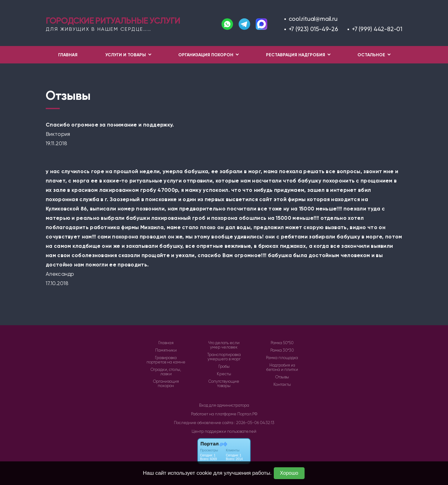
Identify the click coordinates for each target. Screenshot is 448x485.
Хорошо (289, 473)
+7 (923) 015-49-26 (313, 29)
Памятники (166, 350)
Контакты (282, 385)
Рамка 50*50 (282, 343)
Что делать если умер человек (224, 345)
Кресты (224, 374)
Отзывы (282, 377)
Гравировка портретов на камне (166, 360)
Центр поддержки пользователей (224, 431)
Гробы (224, 367)
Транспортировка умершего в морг (224, 357)
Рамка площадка (282, 358)
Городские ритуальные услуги (113, 21)
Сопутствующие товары (224, 384)
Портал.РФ (247, 414)
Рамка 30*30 (282, 350)
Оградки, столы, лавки (166, 372)
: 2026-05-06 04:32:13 (254, 423)
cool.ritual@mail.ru (313, 19)
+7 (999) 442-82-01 (377, 29)
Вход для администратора (224, 405)
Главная (68, 55)
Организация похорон (166, 384)
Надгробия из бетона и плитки (282, 367)
